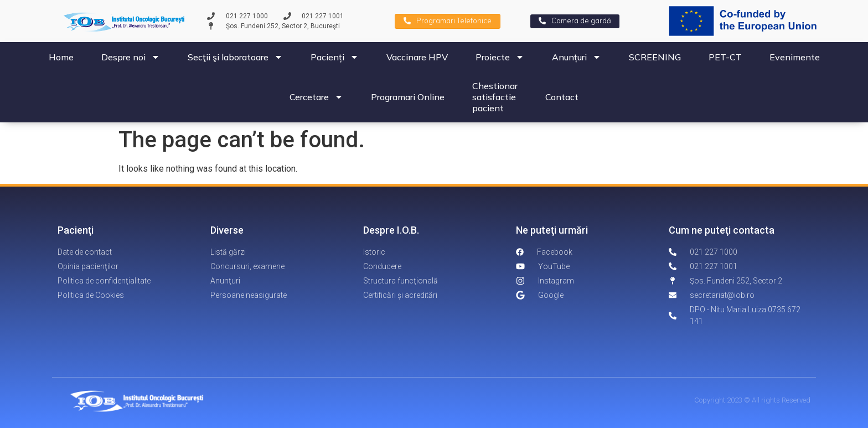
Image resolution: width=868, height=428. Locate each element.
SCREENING (655, 57)
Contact (562, 97)
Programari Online (408, 97)
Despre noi (131, 57)
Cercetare (316, 97)
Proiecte (500, 57)
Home (61, 57)
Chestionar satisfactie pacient (495, 97)
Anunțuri (577, 57)
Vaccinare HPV (417, 57)
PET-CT (725, 57)
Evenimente (795, 57)
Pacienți (335, 57)
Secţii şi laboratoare (235, 57)
